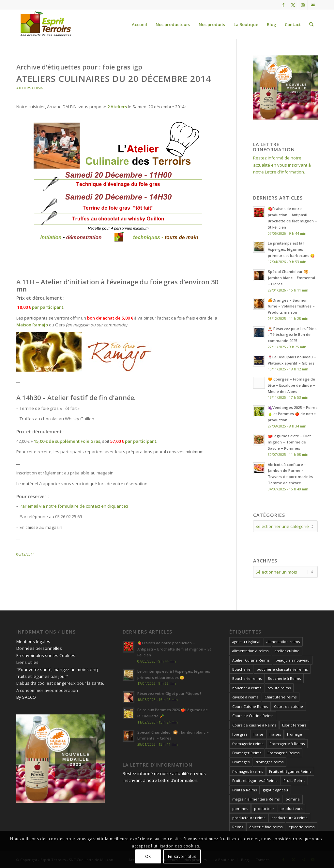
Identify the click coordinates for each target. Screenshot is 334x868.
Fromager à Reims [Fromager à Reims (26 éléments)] (283, 753)
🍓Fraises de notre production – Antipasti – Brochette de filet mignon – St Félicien (174, 649)
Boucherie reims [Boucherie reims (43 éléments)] (247, 678)
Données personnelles (39, 648)
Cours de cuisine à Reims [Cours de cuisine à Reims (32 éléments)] (254, 725)
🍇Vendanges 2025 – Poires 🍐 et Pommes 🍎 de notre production (293, 414)
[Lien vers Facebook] (283, 5)
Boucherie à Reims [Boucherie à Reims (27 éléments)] (284, 678)
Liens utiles (27, 662)
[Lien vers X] (293, 5)
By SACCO (26, 697)
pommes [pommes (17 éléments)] (240, 808)
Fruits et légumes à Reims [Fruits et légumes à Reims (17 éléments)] (255, 780)
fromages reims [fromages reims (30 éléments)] (270, 762)
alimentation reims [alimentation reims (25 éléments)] (283, 642)
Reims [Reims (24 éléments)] (238, 827)
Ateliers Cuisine (31, 88)
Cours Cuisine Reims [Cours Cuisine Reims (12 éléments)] (250, 706)
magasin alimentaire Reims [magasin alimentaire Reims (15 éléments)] (256, 799)
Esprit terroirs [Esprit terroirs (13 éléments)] (294, 725)
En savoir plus (182, 856)
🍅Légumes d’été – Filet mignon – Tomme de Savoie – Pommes (289, 442)
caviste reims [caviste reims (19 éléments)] (279, 688)
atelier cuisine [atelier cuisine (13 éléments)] (287, 651)
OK (148, 856)
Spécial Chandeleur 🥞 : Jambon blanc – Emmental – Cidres (291, 278)
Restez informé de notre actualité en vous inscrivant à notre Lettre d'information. (282, 165)
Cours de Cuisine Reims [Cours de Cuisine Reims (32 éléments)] (253, 716)
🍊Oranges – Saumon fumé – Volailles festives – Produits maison (291, 306)
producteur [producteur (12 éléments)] (264, 808)
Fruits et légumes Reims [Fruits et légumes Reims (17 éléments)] (290, 771)
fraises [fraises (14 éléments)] (275, 734)
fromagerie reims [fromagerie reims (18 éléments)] (248, 744)
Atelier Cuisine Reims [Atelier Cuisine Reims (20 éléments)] (251, 660)
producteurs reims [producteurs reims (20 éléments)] (249, 818)
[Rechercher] (311, 24)
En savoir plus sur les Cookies (46, 655)
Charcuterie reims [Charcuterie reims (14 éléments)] (281, 697)
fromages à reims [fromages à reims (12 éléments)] (248, 771)
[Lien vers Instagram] (303, 5)
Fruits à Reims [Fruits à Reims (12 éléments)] (244, 790)
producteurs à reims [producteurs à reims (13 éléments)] (289, 818)
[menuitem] (139, 24)
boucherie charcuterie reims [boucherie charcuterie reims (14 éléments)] (282, 669)
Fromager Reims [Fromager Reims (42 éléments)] (247, 753)
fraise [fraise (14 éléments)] (258, 734)
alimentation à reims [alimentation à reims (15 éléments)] (250, 651)
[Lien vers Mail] (313, 5)
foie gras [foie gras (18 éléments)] (240, 734)
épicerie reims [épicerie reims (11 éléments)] (302, 827)
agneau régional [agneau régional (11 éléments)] (246, 642)
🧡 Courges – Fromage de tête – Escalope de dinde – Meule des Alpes (291, 385)
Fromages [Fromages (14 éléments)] (241, 762)
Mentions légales (33, 641)
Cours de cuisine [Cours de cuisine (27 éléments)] (288, 706)
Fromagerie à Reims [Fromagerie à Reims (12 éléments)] (287, 744)
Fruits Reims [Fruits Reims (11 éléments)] (294, 780)
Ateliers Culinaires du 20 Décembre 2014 (114, 79)
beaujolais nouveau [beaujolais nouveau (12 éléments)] (293, 660)
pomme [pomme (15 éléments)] (293, 799)
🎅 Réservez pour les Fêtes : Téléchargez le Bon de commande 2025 (292, 335)
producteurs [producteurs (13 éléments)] (291, 808)
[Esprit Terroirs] (45, 24)
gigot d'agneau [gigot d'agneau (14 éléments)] (275, 790)
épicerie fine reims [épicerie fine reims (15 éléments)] (266, 827)
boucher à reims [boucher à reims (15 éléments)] (247, 688)
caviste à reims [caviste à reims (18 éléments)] (245, 697)
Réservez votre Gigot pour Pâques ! (169, 693)
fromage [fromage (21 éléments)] (295, 734)
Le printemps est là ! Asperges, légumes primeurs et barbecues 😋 (291, 249)
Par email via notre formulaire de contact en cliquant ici (74, 506)
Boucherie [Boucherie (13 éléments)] (241, 669)
